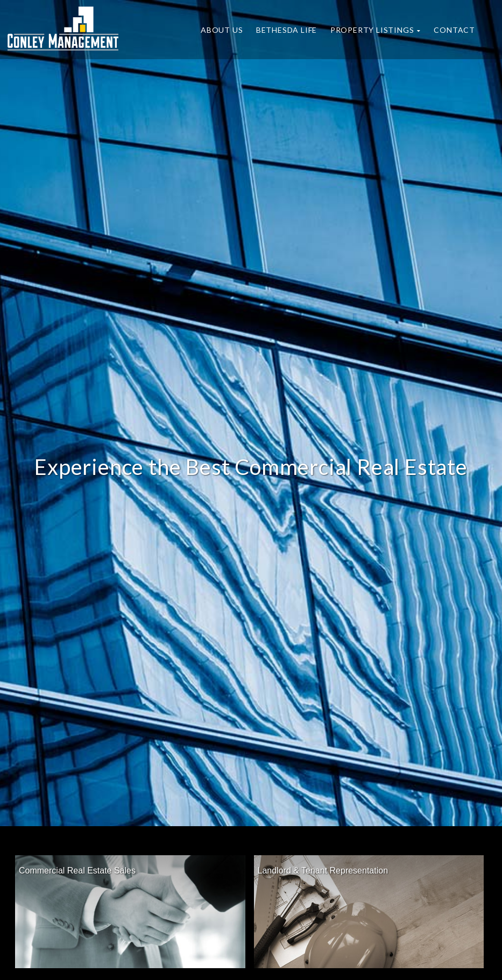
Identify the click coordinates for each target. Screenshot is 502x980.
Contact (454, 30)
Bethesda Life (287, 30)
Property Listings (376, 30)
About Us (222, 30)
